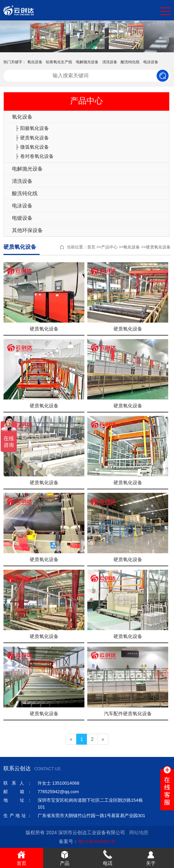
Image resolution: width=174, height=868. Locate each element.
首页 (91, 247)
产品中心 (109, 247)
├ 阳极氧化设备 (32, 128)
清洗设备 (110, 62)
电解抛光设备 (87, 62)
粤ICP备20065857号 (97, 842)
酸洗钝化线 (130, 62)
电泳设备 (151, 62)
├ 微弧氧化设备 (32, 147)
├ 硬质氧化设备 (32, 138)
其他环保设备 (27, 230)
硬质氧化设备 (158, 247)
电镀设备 (22, 218)
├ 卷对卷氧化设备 (35, 156)
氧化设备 (35, 62)
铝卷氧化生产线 (59, 62)
